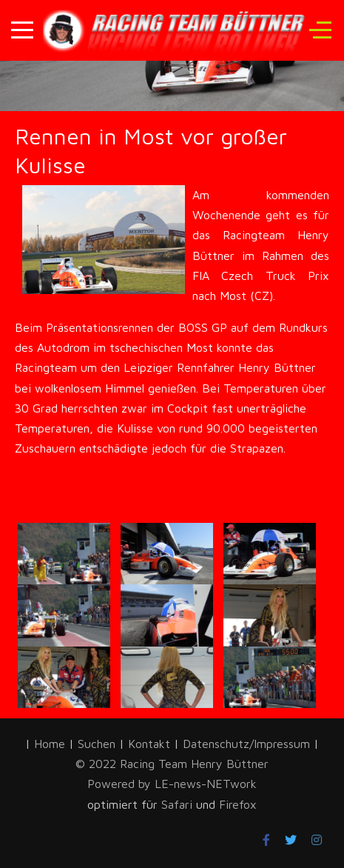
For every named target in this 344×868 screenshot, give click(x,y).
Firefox (238, 804)
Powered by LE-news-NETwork (172, 784)
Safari (179, 804)
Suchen (97, 744)
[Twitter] (291, 840)
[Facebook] (266, 840)
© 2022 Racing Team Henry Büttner (172, 764)
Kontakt (149, 744)
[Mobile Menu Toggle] (22, 30)
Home (50, 744)
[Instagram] (317, 840)
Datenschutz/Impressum (248, 744)
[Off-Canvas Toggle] (320, 30)
